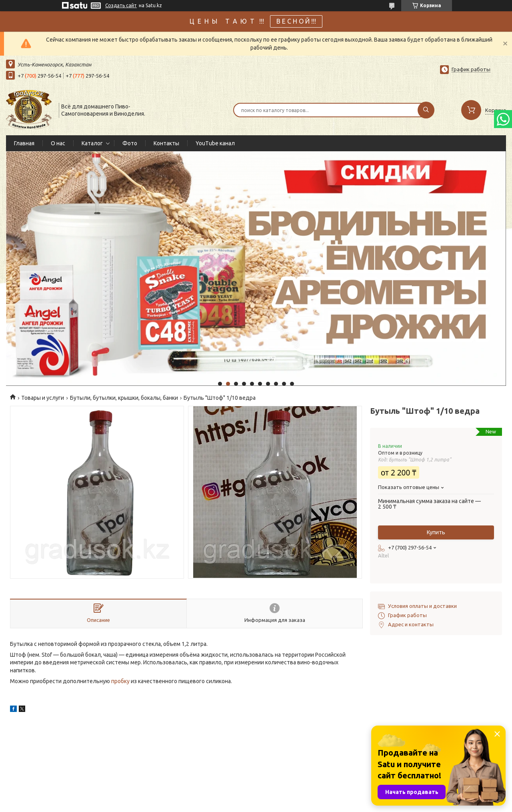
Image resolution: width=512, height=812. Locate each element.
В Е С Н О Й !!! (296, 21)
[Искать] (426, 110)
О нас (58, 143)
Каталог (92, 143)
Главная (24, 143)
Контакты (166, 143)
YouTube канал (215, 143)
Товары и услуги (43, 398)
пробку (121, 681)
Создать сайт (121, 5)
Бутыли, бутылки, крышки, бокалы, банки (124, 398)
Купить (436, 532)
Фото (130, 143)
